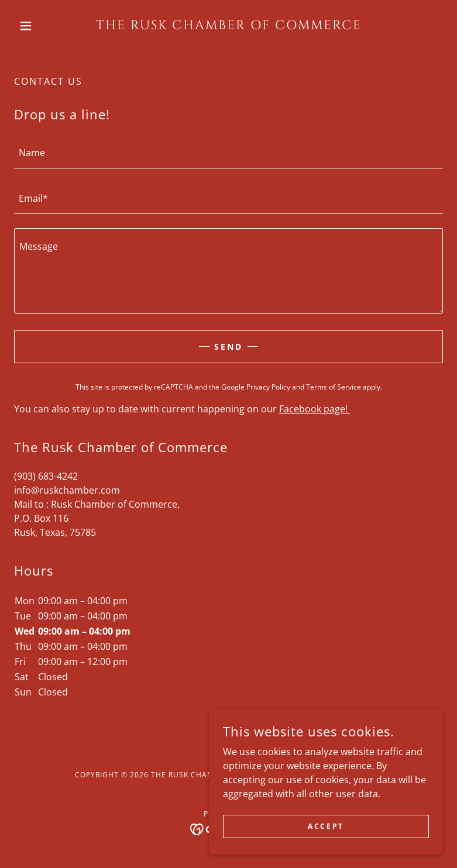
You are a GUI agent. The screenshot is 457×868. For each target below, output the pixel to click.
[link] (228, 26)
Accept (326, 826)
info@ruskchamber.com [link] (67, 490)
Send (228, 347)
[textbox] (228, 153)
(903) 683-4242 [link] (46, 476)
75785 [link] (83, 532)
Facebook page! (315, 409)
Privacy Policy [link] (268, 387)
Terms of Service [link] (334, 387)
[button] (46, 26)
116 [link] (61, 518)
